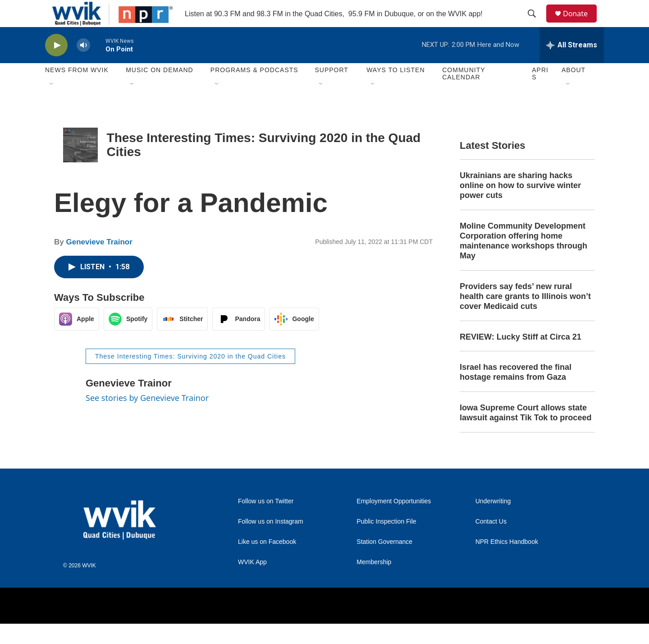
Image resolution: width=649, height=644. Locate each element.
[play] (56, 66)
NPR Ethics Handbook (507, 562)
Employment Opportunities (394, 522)
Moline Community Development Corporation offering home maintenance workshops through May (523, 261)
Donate (581, 24)
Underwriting (493, 522)
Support (331, 90)
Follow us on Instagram (271, 542)
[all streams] (572, 65)
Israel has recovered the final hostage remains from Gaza (516, 392)
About (574, 90)
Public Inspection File (386, 542)
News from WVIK (77, 90)
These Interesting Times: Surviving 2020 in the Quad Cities (190, 377)
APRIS (540, 94)
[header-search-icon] (536, 24)
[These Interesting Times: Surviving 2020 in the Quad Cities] (80, 165)
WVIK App (252, 582)
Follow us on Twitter (266, 522)
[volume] (83, 66)
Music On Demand (160, 90)
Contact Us (491, 542)
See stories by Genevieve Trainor (147, 418)
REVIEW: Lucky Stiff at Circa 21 (521, 357)
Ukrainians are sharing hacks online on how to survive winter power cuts (520, 206)
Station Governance (384, 562)
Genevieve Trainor (99, 262)
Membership (374, 582)
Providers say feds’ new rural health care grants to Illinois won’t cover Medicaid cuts (525, 317)
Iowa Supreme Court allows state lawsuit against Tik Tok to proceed (526, 433)
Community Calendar (464, 94)
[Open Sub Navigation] (52, 105)
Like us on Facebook (267, 562)
